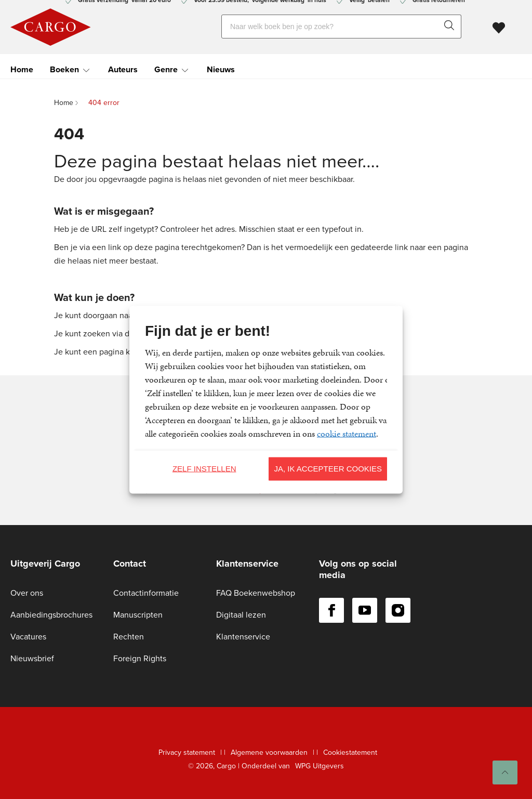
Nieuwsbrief (32, 658)
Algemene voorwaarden (269, 752)
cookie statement (347, 433)
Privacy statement (187, 752)
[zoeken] (451, 25)
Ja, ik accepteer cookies (328, 469)
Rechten (129, 637)
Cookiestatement (350, 752)
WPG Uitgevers (320, 766)
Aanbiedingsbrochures (51, 615)
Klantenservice (243, 637)
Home (22, 67)
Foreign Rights (140, 658)
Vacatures (28, 637)
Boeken (64, 67)
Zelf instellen (204, 469)
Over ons (27, 593)
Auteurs (123, 67)
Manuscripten (138, 615)
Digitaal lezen (241, 615)
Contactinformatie (146, 593)
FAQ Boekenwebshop (256, 593)
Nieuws (221, 67)
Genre (166, 67)
